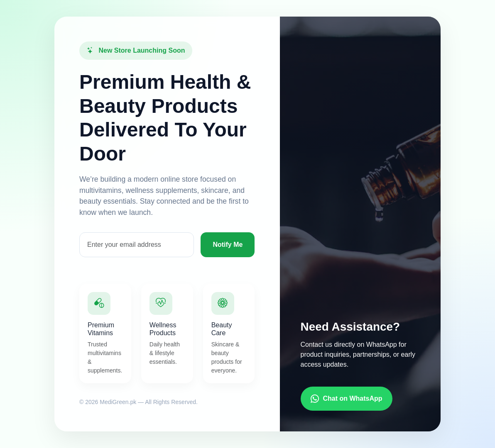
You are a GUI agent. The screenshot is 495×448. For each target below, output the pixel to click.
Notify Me (228, 245)
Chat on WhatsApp (347, 399)
